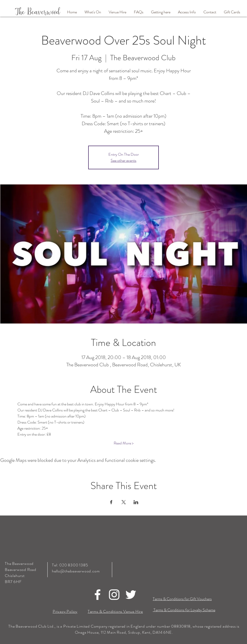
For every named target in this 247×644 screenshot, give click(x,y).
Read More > (124, 443)
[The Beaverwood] (43, 12)
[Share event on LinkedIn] (136, 502)
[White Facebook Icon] (98, 595)
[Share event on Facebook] (111, 502)
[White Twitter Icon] (131, 595)
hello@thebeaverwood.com (76, 571)
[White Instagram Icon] (114, 595)
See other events (124, 160)
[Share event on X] (124, 502)
